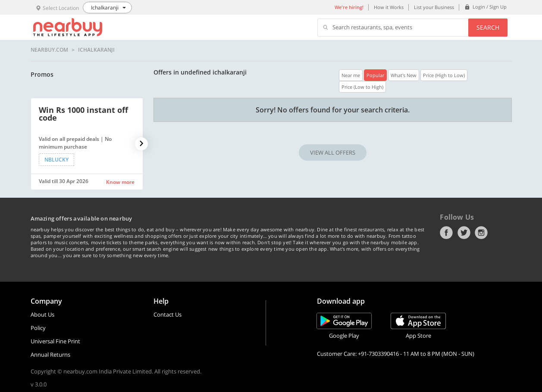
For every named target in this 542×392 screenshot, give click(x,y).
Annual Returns (50, 355)
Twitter (464, 233)
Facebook (446, 233)
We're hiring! (349, 7)
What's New (404, 75)
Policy (38, 328)
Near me (351, 75)
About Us (42, 314)
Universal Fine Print (55, 341)
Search (488, 27)
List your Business (434, 7)
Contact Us (168, 314)
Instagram (481, 233)
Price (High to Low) (444, 75)
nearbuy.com (49, 50)
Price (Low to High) (362, 87)
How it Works (389, 7)
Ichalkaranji (96, 50)
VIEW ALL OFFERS (333, 152)
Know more (120, 182)
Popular (375, 75)
